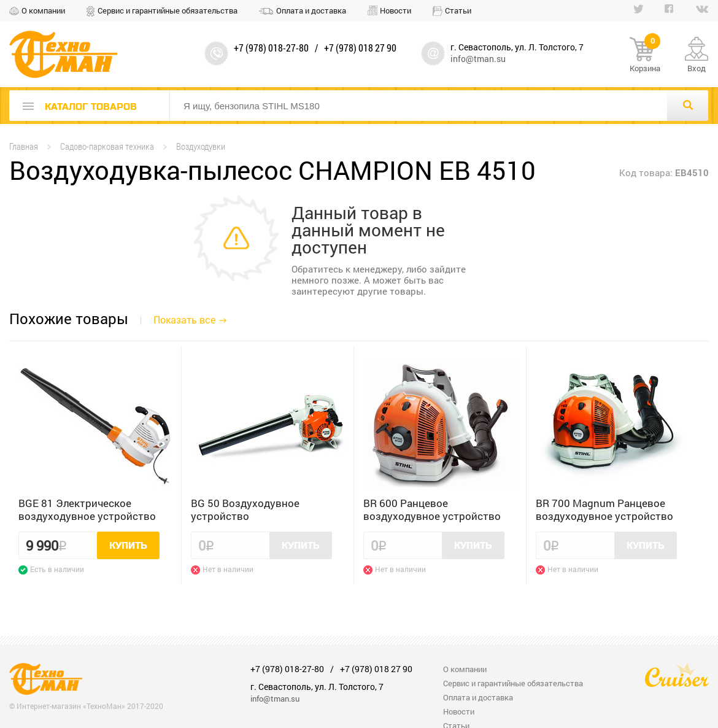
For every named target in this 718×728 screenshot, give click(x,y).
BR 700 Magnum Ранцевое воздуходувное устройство (604, 509)
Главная (24, 146)
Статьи (458, 10)
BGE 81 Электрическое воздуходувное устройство (87, 509)
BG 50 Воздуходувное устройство (245, 509)
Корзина (645, 55)
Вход (697, 68)
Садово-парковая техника (107, 146)
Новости (396, 10)
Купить (128, 546)
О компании (43, 10)
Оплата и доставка (311, 10)
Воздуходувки (201, 146)
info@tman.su (478, 59)
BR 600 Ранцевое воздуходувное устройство (432, 509)
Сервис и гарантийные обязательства (168, 10)
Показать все (184, 319)
